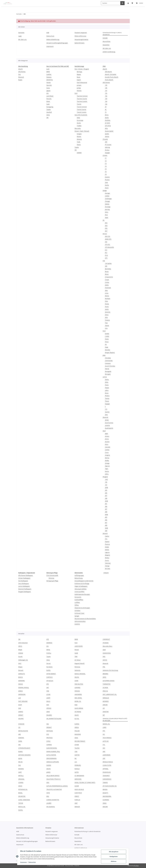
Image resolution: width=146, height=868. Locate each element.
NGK (76, 705)
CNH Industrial (23, 643)
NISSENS (21, 769)
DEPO (104, 677)
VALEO (77, 715)
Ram (106, 215)
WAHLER (77, 807)
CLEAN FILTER (107, 765)
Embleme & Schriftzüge (82, 583)
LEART (48, 698)
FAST (20, 663)
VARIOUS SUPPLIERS (53, 762)
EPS (48, 684)
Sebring (107, 147)
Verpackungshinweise (81, 39)
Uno (106, 328)
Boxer (79, 77)
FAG (20, 765)
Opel (104, 431)
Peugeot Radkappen (25, 592)
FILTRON (105, 688)
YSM (76, 751)
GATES (77, 772)
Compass (108, 363)
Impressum (23, 862)
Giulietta (108, 120)
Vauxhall (49, 112)
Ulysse (107, 325)
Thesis (107, 401)
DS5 (106, 228)
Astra (107, 444)
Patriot (107, 369)
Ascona (107, 442)
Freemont (108, 288)
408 (106, 525)
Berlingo (79, 72)
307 (106, 509)
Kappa (107, 388)
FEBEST (77, 796)
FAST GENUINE (23, 701)
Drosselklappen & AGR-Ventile (84, 581)
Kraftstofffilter (79, 600)
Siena (107, 315)
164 (106, 101)
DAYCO (105, 660)
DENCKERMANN (51, 758)
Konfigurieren (114, 857)
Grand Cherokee (110, 366)
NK (76, 758)
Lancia (105, 377)
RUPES (48, 670)
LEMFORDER (107, 755)
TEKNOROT (106, 776)
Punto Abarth (109, 80)
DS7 (106, 231)
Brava (107, 271)
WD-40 (20, 762)
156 (106, 96)
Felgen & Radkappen (81, 586)
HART (20, 772)
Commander (109, 361)
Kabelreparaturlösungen (82, 594)
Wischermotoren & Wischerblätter (85, 619)
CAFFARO (77, 688)
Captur (107, 536)
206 (106, 493)
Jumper (79, 85)
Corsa (107, 452)
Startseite (21, 33)
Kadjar (107, 547)
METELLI (21, 776)
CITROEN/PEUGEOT (24, 748)
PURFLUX (77, 800)
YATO (48, 793)
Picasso (107, 180)
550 (106, 242)
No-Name (49, 667)
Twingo (107, 566)
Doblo (107, 285)
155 (106, 93)
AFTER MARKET (51, 674)
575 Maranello (109, 247)
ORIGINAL (21, 779)
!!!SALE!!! (106, 573)
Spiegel (77, 616)
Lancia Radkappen (24, 586)
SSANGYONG (107, 653)
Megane (107, 555)
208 (106, 498)
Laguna (107, 552)
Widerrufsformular (80, 36)
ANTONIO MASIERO (24, 755)
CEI (19, 727)
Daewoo (49, 77)
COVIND (21, 782)
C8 (106, 174)
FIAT (48, 705)
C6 (106, 172)
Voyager (107, 153)
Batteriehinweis (79, 43)
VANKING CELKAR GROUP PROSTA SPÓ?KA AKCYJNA (115, 719)
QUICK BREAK (79, 708)
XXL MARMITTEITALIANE (54, 719)
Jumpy (79, 88)
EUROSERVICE (107, 779)
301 (106, 504)
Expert (79, 80)
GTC (106, 258)
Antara (107, 436)
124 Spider (108, 263)
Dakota (107, 204)
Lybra (107, 390)
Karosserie (78, 597)
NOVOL (21, 810)
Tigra (107, 469)
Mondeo (107, 350)
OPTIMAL (105, 769)
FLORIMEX (106, 800)
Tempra (107, 320)
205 (106, 490)
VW (47, 118)
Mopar (20, 667)
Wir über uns (22, 39)
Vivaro (79, 145)
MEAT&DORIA (107, 796)
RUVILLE (77, 769)
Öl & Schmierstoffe (52, 575)
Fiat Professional (82, 82)
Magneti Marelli (80, 663)
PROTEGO (49, 738)
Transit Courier (82, 109)
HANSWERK (78, 694)
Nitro (107, 212)
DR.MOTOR (22, 796)
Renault (105, 533)
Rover (48, 101)
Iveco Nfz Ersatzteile (81, 115)
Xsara (107, 188)
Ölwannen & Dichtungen (82, 608)
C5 (106, 169)
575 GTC (107, 244)
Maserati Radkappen (25, 589)
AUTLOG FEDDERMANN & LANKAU (57, 786)
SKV (104, 748)
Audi (48, 69)
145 (106, 85)
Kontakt (105, 38)
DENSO (21, 684)
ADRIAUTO (22, 674)
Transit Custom (82, 112)
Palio (106, 301)
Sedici (107, 309)
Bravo (107, 274)
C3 (106, 163)
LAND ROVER (79, 646)
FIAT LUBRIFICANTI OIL (110, 694)
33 (106, 107)
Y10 (106, 409)
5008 (106, 528)
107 (106, 485)
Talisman (108, 563)
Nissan (77, 650)
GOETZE (77, 755)
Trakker (79, 126)
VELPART (21, 719)
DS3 (106, 223)
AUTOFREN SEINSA (109, 681)
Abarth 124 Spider (111, 74)
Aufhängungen (79, 575)
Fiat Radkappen (23, 581)
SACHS (49, 769)
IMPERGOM (22, 694)
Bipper (79, 74)
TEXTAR (21, 803)
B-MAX (107, 334)
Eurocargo (80, 120)
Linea (107, 293)
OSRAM (79, 153)
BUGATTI (105, 793)
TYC (104, 745)
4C (106, 109)
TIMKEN (105, 782)
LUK (20, 698)
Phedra (107, 396)
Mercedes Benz (107, 646)
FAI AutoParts (51, 807)
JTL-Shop (136, 866)
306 (106, 506)
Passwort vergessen (81, 33)
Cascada (108, 447)
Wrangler (108, 374)
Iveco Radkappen (24, 583)
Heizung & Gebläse (80, 589)
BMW (48, 72)
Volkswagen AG (23, 660)
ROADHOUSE (107, 772)
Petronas (51, 578)
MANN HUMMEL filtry (53, 751)
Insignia (107, 455)
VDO (48, 782)
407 (106, 523)
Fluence (107, 544)
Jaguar (48, 91)
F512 (106, 255)
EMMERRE (22, 681)
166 (106, 104)
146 (106, 88)
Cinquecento (109, 277)
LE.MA (48, 694)
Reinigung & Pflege (52, 581)
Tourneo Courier (82, 99)
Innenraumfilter (80, 592)
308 (106, 512)
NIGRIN (49, 765)
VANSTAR (106, 712)
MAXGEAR (78, 734)
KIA (47, 93)
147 (106, 91)
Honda (49, 82)
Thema (107, 398)
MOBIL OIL (78, 701)
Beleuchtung (79, 578)
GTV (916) (108, 126)
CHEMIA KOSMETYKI (53, 800)
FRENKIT (49, 727)
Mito (106, 128)
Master (79, 136)
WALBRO (49, 715)
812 (106, 253)
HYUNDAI (106, 643)
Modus (107, 558)
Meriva (107, 458)
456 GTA (107, 236)
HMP (76, 803)
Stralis (79, 123)
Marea (107, 296)
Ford (76, 93)
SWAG (105, 803)
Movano (79, 139)
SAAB (76, 653)
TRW (76, 656)
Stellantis (77, 670)
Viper (107, 217)
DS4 (106, 226)
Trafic (79, 142)
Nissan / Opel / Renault (82, 131)
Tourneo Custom (82, 101)
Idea (106, 290)
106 (106, 482)
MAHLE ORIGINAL (80, 674)
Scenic (107, 560)
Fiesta (107, 339)
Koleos (107, 550)
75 (106, 112)
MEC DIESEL (78, 698)
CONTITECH (78, 793)
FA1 (104, 734)
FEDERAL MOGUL (24, 688)
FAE (19, 745)
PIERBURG (78, 765)
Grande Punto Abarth (112, 77)
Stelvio (107, 136)
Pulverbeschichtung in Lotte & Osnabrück (112, 34)
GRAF (48, 712)
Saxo (106, 182)
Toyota (49, 109)
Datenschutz (32, 862)
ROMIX (20, 751)
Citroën (105, 155)
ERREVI (20, 691)
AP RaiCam (50, 681)
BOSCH (21, 677)
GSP (104, 758)
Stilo (106, 317)
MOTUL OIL (22, 807)
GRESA (77, 727)
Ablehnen (114, 861)
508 (106, 531)
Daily (78, 118)
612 (106, 250)
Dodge (105, 190)
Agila (106, 433)
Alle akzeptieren (114, 852)
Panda (107, 304)
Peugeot (105, 477)
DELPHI (77, 677)
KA (106, 344)
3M (19, 639)
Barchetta (108, 269)
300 (106, 142)
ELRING (77, 724)
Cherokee (108, 358)
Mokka (107, 460)
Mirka (48, 650)
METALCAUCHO (23, 731)
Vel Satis (108, 569)
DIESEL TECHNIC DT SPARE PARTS (85, 782)
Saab (48, 104)
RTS (104, 731)
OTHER (77, 745)
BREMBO (105, 674)
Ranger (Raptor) (110, 352)
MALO (48, 701)
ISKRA (20, 741)
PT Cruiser (108, 145)
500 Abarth (108, 72)
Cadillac (49, 74)
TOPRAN (49, 745)
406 (106, 520)
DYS (48, 734)
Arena (107, 439)
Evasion (107, 177)
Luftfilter (77, 602)
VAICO (20, 786)
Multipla (108, 298)
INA (48, 724)
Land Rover (50, 96)
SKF (48, 688)
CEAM (76, 681)
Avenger (107, 193)
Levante (107, 425)
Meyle (20, 650)
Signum (107, 466)
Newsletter (106, 45)
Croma (107, 282)
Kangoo (79, 134)
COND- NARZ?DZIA (24, 800)
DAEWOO (49, 643)
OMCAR (105, 705)
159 (106, 99)
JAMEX (48, 772)
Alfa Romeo (22, 72)
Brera (107, 115)
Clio (106, 539)
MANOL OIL (106, 724)
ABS (20, 734)
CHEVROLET (106, 639)
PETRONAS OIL (23, 789)
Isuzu (48, 88)
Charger (107, 201)
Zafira (107, 474)
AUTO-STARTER (51, 755)
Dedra (107, 379)
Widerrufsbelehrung (53, 39)
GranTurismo (109, 423)
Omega (107, 463)
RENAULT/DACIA (108, 762)
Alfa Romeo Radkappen (26, 575)
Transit (79, 104)
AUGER (77, 786)
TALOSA (77, 748)
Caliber (107, 196)
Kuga (107, 347)
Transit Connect (82, 107)
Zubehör (77, 624)
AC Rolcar (78, 660)
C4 (106, 166)
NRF (104, 751)
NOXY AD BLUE (79, 789)
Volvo (48, 115)
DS (104, 220)
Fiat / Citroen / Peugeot (82, 69)
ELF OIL (77, 719)
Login (20, 36)
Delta (107, 382)
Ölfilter (77, 605)
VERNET (21, 715)
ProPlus (49, 653)
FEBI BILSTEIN (79, 684)
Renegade (108, 371)
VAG (104, 656)
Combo (107, 450)
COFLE (48, 741)
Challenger (108, 199)
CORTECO (49, 677)
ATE (48, 639)
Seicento (108, 312)
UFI (104, 708)
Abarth (20, 69)
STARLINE (21, 724)
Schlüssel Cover (79, 613)
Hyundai (49, 85)
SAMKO (21, 712)
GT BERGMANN (79, 776)
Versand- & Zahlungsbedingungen (57, 43)
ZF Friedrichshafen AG (110, 786)
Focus (107, 342)
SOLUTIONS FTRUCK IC (53, 779)
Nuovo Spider (109, 131)
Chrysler (105, 139)
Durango (108, 207)
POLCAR (77, 731)
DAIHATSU (50, 80)
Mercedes (78, 128)
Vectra (107, 471)
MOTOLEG (50, 731)
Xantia (107, 185)
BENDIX (105, 789)
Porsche (49, 99)
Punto (107, 307)
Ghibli (107, 420)
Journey (107, 209)
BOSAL (20, 793)
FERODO (77, 691)
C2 (106, 161)
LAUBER (49, 803)
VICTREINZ (78, 712)
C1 (106, 158)
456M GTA (108, 239)
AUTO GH (106, 741)
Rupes (20, 80)
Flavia (107, 385)
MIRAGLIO (106, 698)
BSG (48, 796)
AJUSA (20, 758)
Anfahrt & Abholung (109, 52)
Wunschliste (107, 41)
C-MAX (107, 336)
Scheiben (77, 610)
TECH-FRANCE (107, 738)
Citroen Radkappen (24, 578)
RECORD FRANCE (80, 741)
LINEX (104, 727)
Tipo (106, 323)
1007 (106, 479)
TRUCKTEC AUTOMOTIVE (54, 789)
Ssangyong (50, 107)
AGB (48, 33)
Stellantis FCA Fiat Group (110, 670)
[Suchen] (111, 3)
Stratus (107, 150)
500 (106, 266)
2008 (106, 487)
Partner (79, 91)
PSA (104, 667)
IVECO (20, 646)
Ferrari (105, 234)
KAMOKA (21, 738)
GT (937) (107, 123)
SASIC (76, 738)
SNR (20, 708)
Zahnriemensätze (80, 621)
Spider (107, 134)
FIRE (48, 691)
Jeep (104, 355)
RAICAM (105, 807)
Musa (107, 393)
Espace (107, 541)
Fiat (19, 74)
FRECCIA (105, 691)
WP (104, 715)
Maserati (21, 77)
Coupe (107, 280)
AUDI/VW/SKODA (52, 748)
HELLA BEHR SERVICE (53, 776)
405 (106, 517)
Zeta (106, 415)
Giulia (107, 118)
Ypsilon (107, 412)
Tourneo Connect (82, 96)
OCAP (20, 705)
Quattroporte (109, 428)
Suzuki (20, 656)
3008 (106, 501)
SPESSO (49, 708)
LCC (76, 762)
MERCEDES (78, 779)
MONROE (106, 701)
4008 (106, 514)
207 (106, 496)
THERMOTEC (107, 684)
